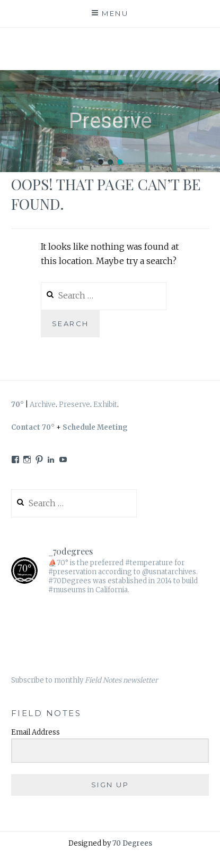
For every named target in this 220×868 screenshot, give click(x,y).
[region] (110, 121)
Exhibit (105, 405)
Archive (43, 405)
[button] (101, 162)
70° (17, 405)
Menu (115, 13)
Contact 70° (33, 427)
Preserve (74, 405)
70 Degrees (132, 843)
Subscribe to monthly (85, 680)
